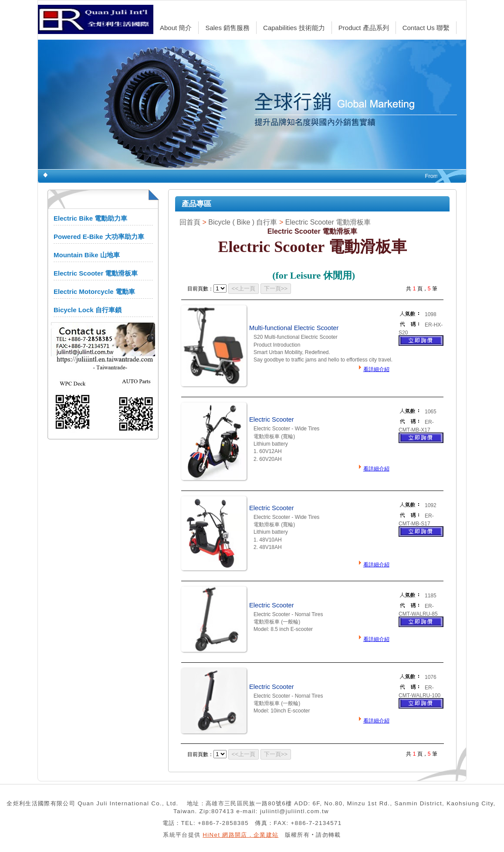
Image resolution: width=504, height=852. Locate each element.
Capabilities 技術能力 (294, 28)
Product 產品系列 (364, 28)
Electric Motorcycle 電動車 (94, 291)
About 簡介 (176, 28)
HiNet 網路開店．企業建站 (240, 835)
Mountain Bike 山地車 (87, 255)
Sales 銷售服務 (227, 28)
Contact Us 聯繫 (426, 28)
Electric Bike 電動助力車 (90, 218)
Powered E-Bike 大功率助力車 (99, 237)
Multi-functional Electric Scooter (294, 328)
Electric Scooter (272, 419)
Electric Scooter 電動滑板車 (96, 273)
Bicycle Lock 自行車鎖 (88, 310)
